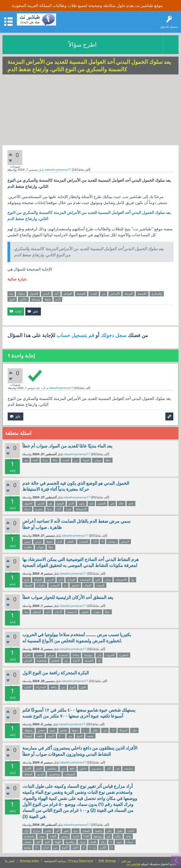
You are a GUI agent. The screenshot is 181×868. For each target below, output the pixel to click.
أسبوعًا (123, 730)
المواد (86, 460)
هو (51, 503)
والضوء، (70, 842)
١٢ (113, 730)
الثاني (103, 847)
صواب (97, 460)
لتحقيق (75, 585)
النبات (53, 836)
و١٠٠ (92, 847)
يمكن (108, 580)
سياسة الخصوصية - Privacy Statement (69, 861)
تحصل (28, 842)
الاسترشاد (121, 580)
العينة (93, 842)
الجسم (102, 503)
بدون (119, 842)
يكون (82, 503)
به (65, 585)
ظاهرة (28, 547)
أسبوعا (28, 736)
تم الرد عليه (42, 388)
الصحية (100, 585)
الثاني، (23, 299)
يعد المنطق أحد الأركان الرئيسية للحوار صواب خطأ (68, 597)
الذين (39, 768)
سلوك (21, 294)
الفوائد (88, 585)
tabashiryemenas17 (77, 454)
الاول (83, 687)
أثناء (59, 509)
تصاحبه (112, 542)
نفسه (90, 736)
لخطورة (124, 655)
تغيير (66, 831)
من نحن (126, 861)
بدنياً (50, 509)
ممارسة (129, 768)
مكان (118, 836)
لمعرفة (28, 585)
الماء (35, 460)
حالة (121, 503)
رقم (103, 842)
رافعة (54, 687)
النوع (12, 299)
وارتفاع (36, 299)
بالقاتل (71, 542)
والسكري (157, 294)
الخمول (34, 294)
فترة (68, 509)
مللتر (95, 730)
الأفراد (28, 768)
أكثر (109, 768)
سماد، (130, 842)
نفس (42, 836)
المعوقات (70, 774)
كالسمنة (142, 294)
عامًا (55, 460)
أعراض (125, 542)
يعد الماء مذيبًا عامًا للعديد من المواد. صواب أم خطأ (67, 446)
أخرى (51, 736)
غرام (46, 847)
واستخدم (29, 836)
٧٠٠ (61, 736)
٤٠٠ (85, 730)
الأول (75, 847)
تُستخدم (63, 655)
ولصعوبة (42, 660)
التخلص (55, 660)
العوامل (68, 294)
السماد (86, 831)
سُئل (41, 170)
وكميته (98, 831)
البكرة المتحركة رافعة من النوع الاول (56, 673)
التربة (76, 836)
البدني (46, 294)
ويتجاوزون (54, 774)
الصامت (84, 542)
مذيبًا (45, 460)
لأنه (95, 542)
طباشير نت (134, 864)
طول (120, 831)
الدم (58, 299)
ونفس (64, 836)
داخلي (83, 768)
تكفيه (40, 736)
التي (98, 580)
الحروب (110, 655)
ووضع (27, 847)
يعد (11, 294)
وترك (82, 842)
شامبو (64, 730)
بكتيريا (28, 655)
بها (133, 580)
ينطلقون (52, 768)
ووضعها (98, 836)
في (112, 503)
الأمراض (115, 294)
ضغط (48, 299)
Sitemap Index (29, 861)
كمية (47, 842)
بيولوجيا (88, 655)
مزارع (37, 831)
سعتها (75, 730)
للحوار (85, 612)
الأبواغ (76, 660)
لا (102, 542)
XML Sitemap (107, 861)
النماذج (71, 580)
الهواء (58, 842)
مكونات (41, 585)
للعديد (94, 294)
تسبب (39, 655)
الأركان (59, 612)
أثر (57, 831)
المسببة (81, 294)
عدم (131, 503)
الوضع (60, 503)
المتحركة (41, 687)
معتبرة (39, 509)
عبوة (53, 730)
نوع (76, 831)
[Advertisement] (90, 110)
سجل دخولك (114, 335)
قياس (48, 831)
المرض (28, 660)
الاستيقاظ (81, 509)
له (99, 660)
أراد (26, 831)
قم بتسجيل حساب (75, 335)
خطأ (108, 460)
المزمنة (129, 294)
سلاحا (76, 655)
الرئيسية (72, 612)
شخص (41, 730)
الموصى (55, 585)
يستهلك (29, 730)
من (104, 294)
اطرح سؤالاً (83, 45)
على (109, 831)
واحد (128, 836)
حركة (27, 509)
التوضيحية (85, 580)
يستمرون (97, 768)
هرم (27, 580)
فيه (91, 503)
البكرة (28, 687)
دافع (72, 768)
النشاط (38, 580)
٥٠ (37, 847)
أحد (57, 294)
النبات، (131, 831)
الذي (71, 503)
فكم (134, 730)
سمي (27, 542)
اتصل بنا (10, 861)
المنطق (37, 612)
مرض (38, 542)
